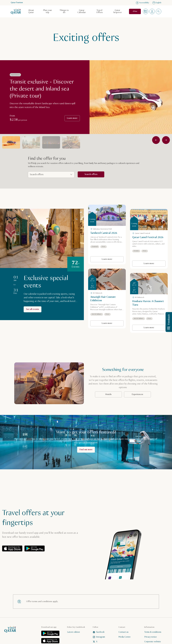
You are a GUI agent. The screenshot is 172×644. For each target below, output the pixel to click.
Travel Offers (99, 11)
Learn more (72, 118)
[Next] (166, 140)
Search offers (91, 174)
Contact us (123, 632)
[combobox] (159, 11)
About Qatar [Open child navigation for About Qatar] (31, 11)
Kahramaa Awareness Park (101, 229)
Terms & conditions (153, 632)
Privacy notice (151, 637)
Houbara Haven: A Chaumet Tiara (148, 303)
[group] (45, 95)
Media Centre (125, 637)
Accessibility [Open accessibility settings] (143, 3)
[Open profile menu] (152, 11)
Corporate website (153, 642)
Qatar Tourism (17, 3)
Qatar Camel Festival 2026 (148, 237)
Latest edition (74, 632)
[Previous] (156, 140)
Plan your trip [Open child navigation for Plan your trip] (48, 11)
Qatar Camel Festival (141, 233)
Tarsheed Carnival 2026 (104, 233)
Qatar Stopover (117, 11)
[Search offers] (51, 175)
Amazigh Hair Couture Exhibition (103, 299)
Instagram (99, 637)
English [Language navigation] (157, 3)
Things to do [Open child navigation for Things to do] (64, 11)
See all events (33, 309)
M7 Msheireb (96, 293)
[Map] (146, 11)
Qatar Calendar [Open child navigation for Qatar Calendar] (82, 11)
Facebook (99, 632)
